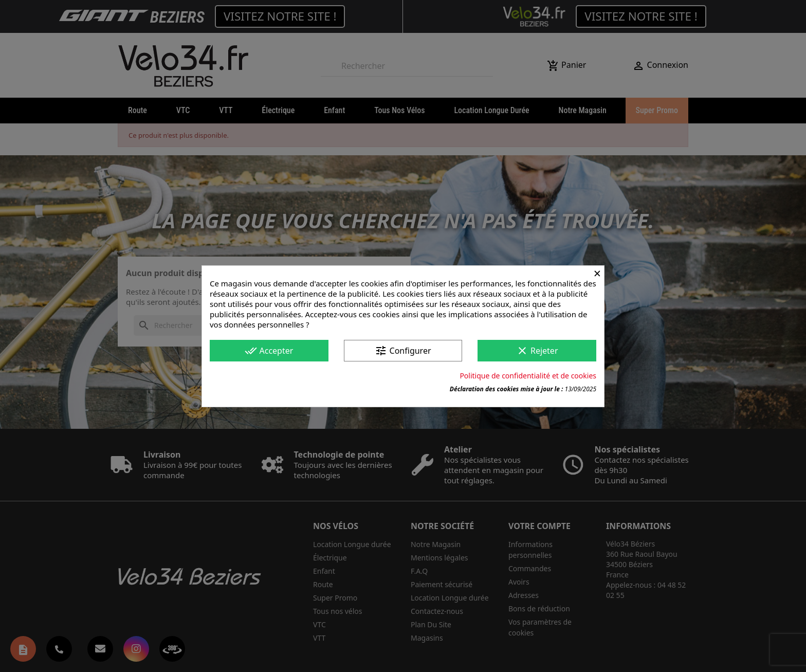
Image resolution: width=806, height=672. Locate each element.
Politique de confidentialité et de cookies (528, 376)
